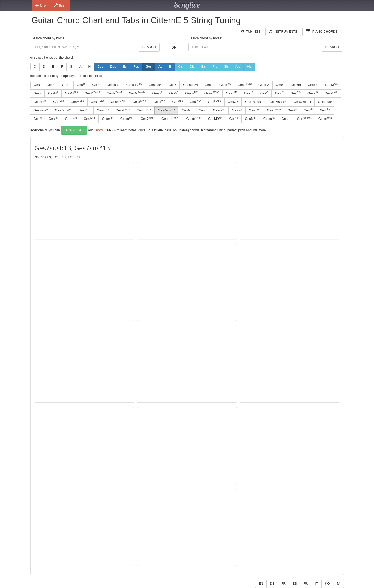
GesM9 (215, 119)
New (41, 5)
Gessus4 (155, 85)
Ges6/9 (313, 85)
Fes (136, 67)
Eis (204, 67)
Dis (192, 67)
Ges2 (209, 85)
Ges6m (296, 85)
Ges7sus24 (63, 110)
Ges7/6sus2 (254, 102)
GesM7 (331, 93)
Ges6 (280, 85)
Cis (180, 67)
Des (113, 67)
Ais (238, 67)
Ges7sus (166, 110)
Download (74, 130)
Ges (149, 67)
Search (149, 47)
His (249, 67)
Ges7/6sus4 (278, 102)
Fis (215, 67)
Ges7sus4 (325, 102)
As (160, 67)
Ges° (96, 85)
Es (125, 67)
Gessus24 (190, 85)
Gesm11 (170, 119)
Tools (60, 5)
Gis (226, 67)
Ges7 (38, 93)
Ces (100, 67)
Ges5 (172, 85)
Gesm (51, 85)
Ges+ (66, 85)
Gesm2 (264, 85)
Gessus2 (113, 85)
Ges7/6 (233, 102)
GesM (331, 85)
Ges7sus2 (41, 110)
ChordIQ (100, 130)
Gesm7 (40, 102)
